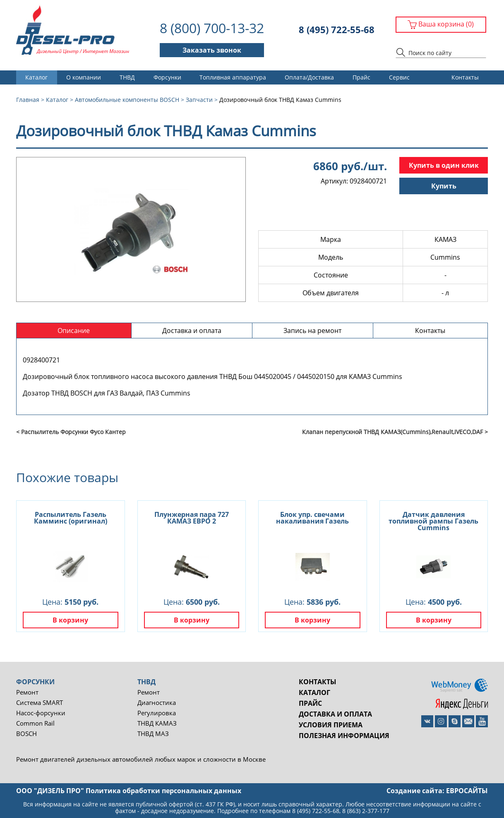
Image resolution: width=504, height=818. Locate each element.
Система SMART (40, 703)
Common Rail (35, 723)
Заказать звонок (212, 50)
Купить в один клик (444, 165)
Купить (444, 186)
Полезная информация (344, 736)
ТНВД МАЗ (153, 734)
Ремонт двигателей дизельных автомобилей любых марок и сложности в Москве (141, 759)
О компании (84, 77)
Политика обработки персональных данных (163, 791)
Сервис (399, 77)
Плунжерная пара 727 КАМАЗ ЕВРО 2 (192, 518)
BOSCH (26, 734)
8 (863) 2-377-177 (366, 811)
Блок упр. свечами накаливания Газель (312, 518)
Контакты (465, 77)
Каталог (36, 77)
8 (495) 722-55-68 (337, 29)
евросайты (467, 791)
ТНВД (127, 77)
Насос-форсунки (41, 713)
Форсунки (167, 77)
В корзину (70, 620)
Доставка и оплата (335, 714)
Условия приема (331, 725)
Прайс (361, 77)
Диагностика (157, 703)
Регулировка (157, 713)
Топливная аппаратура (233, 77)
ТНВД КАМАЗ (157, 723)
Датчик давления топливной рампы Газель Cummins (433, 521)
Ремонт (27, 692)
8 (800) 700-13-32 (212, 28)
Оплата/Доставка (309, 77)
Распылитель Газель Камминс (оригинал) (71, 518)
